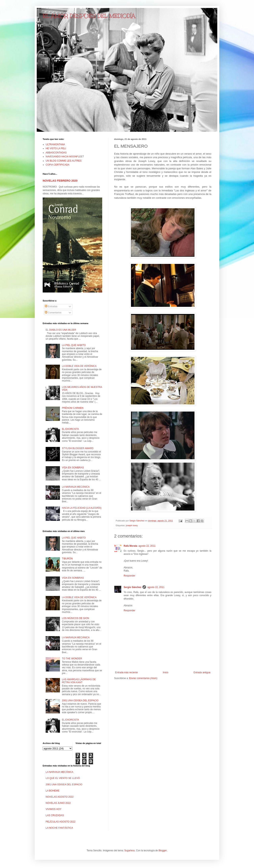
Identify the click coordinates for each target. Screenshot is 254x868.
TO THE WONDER (72, 659)
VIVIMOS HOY (53, 809)
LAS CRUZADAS (55, 815)
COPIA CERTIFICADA (58, 165)
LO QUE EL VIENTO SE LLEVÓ (63, 778)
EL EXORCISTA (70, 429)
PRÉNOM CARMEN (73, 408)
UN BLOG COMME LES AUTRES (64, 161)
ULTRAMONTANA (55, 144)
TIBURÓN (67, 559)
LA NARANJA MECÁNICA (76, 487)
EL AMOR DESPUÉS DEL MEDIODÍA (89, 16)
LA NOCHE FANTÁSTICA (59, 828)
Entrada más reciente (126, 672)
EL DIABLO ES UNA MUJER (61, 330)
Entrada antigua (202, 672)
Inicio (166, 672)
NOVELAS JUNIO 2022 (58, 803)
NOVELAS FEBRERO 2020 (60, 181)
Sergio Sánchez (132, 587)
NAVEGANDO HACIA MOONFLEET (65, 157)
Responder (129, 576)
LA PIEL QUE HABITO (74, 345)
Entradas (51, 306)
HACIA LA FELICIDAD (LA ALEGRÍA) (82, 508)
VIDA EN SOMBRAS (73, 468)
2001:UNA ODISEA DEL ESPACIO (80, 700)
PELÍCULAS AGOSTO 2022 (61, 822)
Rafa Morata (130, 546)
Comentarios (53, 313)
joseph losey (132, 525)
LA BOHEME (52, 791)
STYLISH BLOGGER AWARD (78, 448)
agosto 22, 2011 (147, 546)
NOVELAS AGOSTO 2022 (60, 797)
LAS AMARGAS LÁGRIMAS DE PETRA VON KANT (79, 681)
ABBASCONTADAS (56, 153)
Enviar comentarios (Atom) (143, 678)
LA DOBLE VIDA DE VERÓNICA (79, 366)
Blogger (163, 851)
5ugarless (130, 851)
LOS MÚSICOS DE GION (76, 618)
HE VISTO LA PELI (56, 148)
